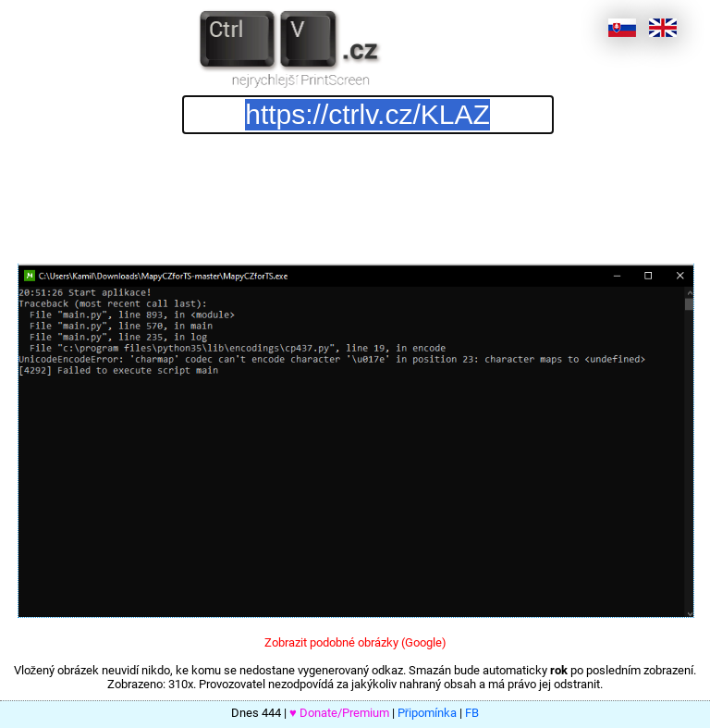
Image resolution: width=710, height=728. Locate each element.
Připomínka (427, 713)
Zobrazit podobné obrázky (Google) (355, 642)
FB (472, 713)
